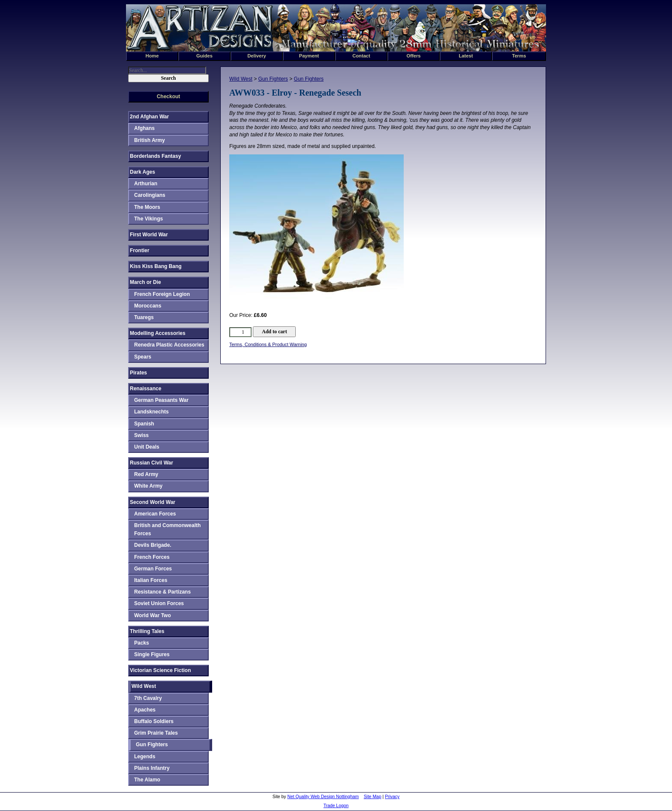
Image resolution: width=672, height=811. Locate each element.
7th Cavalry (148, 698)
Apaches (145, 710)
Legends (145, 757)
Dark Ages (142, 172)
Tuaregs (144, 317)
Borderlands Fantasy (155, 156)
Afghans (144, 128)
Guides (204, 56)
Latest (466, 56)
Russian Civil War (151, 463)
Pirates (138, 373)
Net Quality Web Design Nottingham (323, 797)
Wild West (241, 79)
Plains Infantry (152, 768)
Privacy (392, 797)
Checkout (169, 96)
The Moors (147, 207)
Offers (414, 56)
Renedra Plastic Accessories (169, 345)
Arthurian (146, 184)
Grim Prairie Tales (156, 733)
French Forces (152, 557)
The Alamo (147, 780)
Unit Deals (147, 447)
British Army (150, 140)
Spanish (144, 424)
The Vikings (148, 219)
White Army (148, 486)
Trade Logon (336, 806)
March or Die (145, 282)
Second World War (153, 502)
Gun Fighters (273, 79)
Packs (142, 643)
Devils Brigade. (153, 545)
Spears (143, 357)
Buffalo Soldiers (154, 721)
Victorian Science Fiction (160, 670)
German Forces (153, 569)
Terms (519, 56)
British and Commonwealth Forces (167, 529)
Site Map (373, 797)
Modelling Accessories (158, 333)
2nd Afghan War (149, 117)
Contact (361, 56)
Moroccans (148, 306)
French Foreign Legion (162, 294)
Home (152, 56)
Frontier (139, 250)
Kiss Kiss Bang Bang (156, 266)
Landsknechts (151, 412)
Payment (309, 56)
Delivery (257, 56)
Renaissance (145, 389)
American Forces (155, 514)
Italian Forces (151, 580)
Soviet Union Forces (159, 603)
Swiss (141, 435)
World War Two (153, 615)
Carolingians (150, 195)
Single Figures (152, 654)
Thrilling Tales (147, 631)
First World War (149, 235)
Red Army (146, 474)
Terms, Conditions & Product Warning (268, 344)
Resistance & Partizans (162, 592)
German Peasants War (161, 400)
